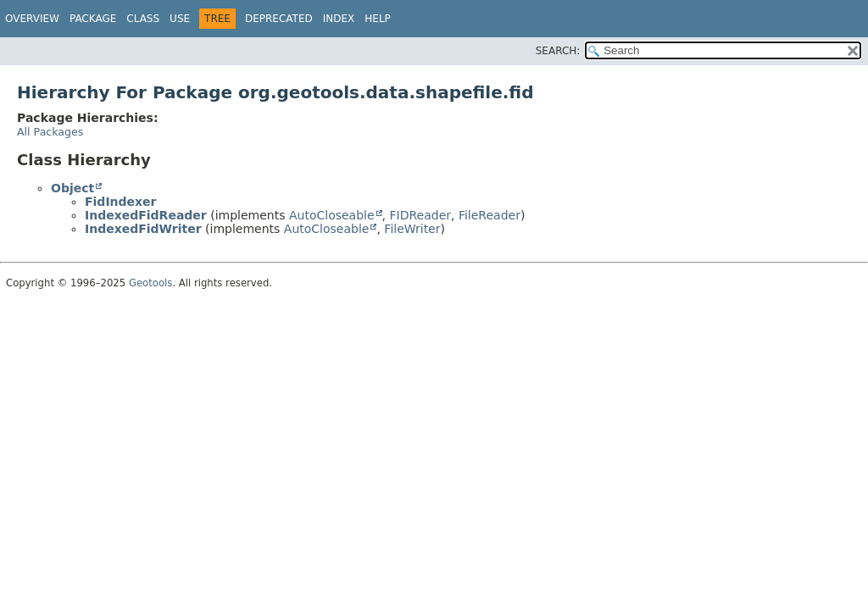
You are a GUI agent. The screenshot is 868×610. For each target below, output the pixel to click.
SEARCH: (558, 51)
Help (378, 19)
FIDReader (421, 215)
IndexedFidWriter (143, 229)
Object (72, 188)
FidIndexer (121, 202)
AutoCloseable (332, 215)
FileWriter (412, 229)
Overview (32, 19)
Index (339, 19)
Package (93, 19)
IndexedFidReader (146, 215)
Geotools (150, 283)
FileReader (490, 215)
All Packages (50, 132)
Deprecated (279, 19)
